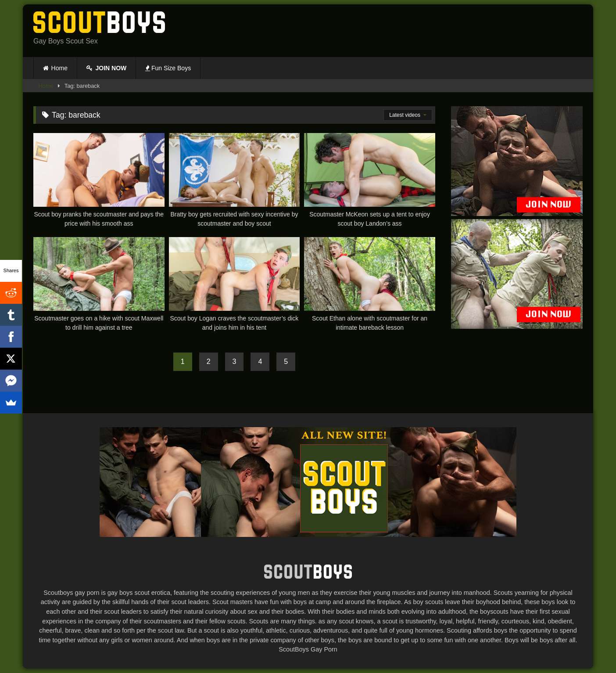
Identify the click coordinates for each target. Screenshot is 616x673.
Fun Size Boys (168, 68)
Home (59, 68)
